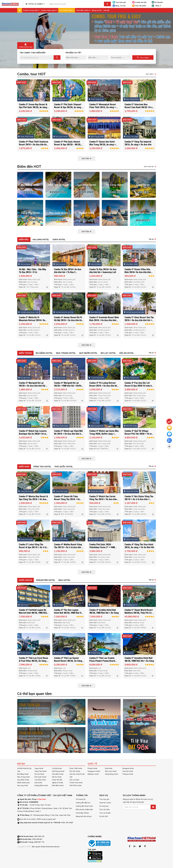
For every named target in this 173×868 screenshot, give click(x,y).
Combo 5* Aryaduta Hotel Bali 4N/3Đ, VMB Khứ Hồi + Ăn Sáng (139, 666)
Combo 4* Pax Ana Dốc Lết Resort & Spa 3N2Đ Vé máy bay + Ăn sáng (139, 392)
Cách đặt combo (82, 10)
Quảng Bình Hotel (41, 785)
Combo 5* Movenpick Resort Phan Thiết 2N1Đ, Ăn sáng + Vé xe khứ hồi (104, 114)
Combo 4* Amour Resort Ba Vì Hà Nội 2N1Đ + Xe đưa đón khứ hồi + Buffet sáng (69, 327)
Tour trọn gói (119, 2)
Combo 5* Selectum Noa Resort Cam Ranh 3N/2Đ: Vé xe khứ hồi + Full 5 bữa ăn (139, 114)
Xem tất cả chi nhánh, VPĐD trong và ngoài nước (38, 819)
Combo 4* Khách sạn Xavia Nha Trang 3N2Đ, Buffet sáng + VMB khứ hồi (104, 440)
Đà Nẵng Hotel (44, 353)
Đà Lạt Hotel (108, 353)
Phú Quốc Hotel (64, 467)
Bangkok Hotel (128, 768)
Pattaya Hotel (128, 774)
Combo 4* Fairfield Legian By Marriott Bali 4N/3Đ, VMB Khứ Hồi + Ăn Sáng (33, 619)
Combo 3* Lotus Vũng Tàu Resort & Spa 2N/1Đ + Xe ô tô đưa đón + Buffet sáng (33, 554)
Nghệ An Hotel (58, 783)
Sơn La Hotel (74, 780)
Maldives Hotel (93, 774)
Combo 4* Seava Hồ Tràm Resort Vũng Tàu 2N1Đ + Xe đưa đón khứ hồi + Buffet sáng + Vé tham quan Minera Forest (68, 507)
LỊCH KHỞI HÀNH (66, 10)
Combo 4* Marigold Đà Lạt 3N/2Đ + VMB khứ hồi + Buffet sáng (68, 392)
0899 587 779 (39, 842)
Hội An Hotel (126, 353)
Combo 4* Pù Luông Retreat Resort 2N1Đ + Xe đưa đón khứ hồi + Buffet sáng (104, 392)
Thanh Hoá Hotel (76, 783)
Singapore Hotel (46, 580)
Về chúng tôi (81, 799)
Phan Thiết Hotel (76, 768)
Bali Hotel (64, 580)
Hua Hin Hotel (128, 771)
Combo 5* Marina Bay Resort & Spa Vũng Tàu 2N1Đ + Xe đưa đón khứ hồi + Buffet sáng (33, 506)
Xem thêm (150, 74)
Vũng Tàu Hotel (42, 467)
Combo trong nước (30, 10)
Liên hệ (106, 10)
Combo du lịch (139, 2)
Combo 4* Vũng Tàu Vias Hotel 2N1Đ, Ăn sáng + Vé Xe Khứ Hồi (139, 552)
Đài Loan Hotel (111, 771)
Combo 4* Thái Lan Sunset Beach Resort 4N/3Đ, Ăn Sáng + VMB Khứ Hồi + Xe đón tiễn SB (68, 669)
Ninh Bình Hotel (58, 785)
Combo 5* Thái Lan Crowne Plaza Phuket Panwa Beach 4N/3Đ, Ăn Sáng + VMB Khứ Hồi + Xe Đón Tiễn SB (104, 669)
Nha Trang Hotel (66, 353)
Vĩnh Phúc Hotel (75, 785)
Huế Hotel (38, 783)
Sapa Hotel (59, 239)
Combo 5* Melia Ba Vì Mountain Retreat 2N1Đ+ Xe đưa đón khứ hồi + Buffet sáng (33, 327)
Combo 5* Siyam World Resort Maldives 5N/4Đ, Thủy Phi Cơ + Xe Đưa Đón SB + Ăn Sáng (139, 619)
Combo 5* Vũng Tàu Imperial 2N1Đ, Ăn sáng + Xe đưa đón (138, 149)
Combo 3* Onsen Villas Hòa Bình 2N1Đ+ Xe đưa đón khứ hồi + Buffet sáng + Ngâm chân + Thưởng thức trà (139, 280)
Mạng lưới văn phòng (84, 816)
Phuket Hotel (92, 768)
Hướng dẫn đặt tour (83, 803)
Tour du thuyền (105, 813)
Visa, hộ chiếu (139, 6)
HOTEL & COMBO (36, 4)
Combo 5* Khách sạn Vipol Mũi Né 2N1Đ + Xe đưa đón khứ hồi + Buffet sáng (68, 440)
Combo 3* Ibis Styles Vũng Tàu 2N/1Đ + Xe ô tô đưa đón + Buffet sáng (139, 506)
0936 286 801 (37, 839)
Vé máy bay (104, 806)
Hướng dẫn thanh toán (84, 806)
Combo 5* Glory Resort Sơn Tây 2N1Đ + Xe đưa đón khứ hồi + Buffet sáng (139, 327)
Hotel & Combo (105, 803)
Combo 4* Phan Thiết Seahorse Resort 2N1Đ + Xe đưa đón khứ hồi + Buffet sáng (34, 151)
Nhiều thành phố (23, 783)
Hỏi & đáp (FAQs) (82, 813)
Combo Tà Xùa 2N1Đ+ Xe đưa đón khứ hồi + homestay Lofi (103, 277)
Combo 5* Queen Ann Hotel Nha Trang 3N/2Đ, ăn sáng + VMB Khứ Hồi (102, 151)
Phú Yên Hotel (75, 771)
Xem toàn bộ (149, 166)
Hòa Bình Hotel (58, 774)
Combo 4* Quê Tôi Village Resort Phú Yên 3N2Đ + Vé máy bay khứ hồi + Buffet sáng (139, 440)
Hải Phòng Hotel (58, 771)
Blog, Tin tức (119, 6)
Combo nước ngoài (48, 10)
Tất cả (151, 239)
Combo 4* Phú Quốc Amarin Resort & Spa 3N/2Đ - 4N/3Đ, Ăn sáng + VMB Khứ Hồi (68, 151)
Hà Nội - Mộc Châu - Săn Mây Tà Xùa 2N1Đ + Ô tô (33, 277)
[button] (152, 239)
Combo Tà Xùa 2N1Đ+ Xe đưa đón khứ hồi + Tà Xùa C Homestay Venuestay (68, 279)
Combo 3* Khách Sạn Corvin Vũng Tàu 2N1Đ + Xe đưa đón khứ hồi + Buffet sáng (103, 506)
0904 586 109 (39, 836)
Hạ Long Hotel (41, 239)
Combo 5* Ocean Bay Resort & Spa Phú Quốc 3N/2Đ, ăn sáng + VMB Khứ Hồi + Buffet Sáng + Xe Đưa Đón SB (34, 115)
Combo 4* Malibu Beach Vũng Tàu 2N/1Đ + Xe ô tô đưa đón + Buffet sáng (68, 554)
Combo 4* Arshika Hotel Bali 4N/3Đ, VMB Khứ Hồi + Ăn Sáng (104, 618)
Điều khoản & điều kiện (84, 809)
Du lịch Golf (104, 816)
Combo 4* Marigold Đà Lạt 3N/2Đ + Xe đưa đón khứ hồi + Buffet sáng (33, 392)
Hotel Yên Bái (57, 780)
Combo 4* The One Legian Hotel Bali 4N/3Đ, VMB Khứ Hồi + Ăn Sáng (69, 619)
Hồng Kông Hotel (111, 774)
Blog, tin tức (97, 10)
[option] (86, 40)
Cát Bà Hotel (57, 768)
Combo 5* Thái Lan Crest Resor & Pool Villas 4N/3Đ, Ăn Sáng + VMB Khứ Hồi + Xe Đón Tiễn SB (34, 667)
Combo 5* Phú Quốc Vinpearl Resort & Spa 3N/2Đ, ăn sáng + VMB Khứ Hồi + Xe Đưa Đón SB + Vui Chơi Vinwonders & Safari (69, 115)
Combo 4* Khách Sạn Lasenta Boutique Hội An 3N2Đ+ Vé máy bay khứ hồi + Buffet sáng (34, 440)
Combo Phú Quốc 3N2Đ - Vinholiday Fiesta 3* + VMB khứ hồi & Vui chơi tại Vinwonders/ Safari (102, 555)
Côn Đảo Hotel (40, 780)
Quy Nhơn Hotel (88, 353)
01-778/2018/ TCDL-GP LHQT (62, 823)
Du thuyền (157, 2)
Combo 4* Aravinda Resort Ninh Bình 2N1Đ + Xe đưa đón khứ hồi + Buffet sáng (104, 327)
